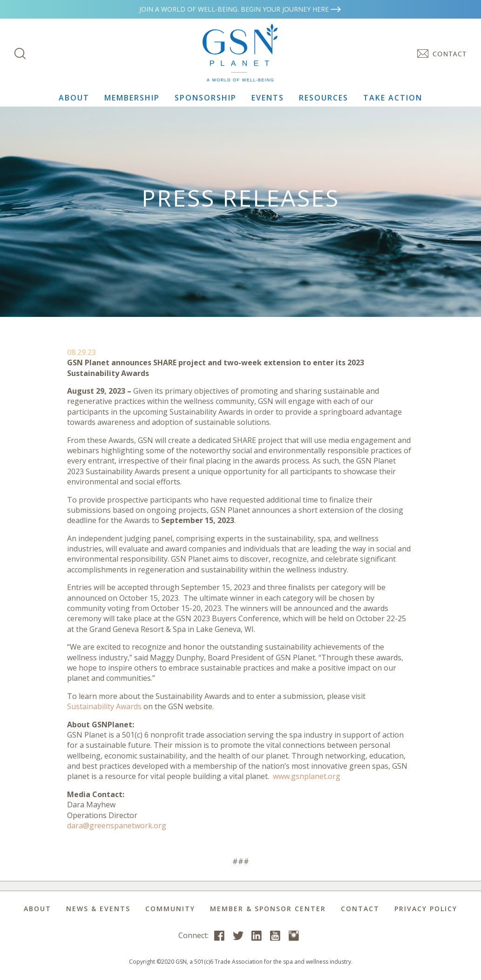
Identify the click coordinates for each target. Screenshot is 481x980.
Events (268, 98)
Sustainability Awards (104, 706)
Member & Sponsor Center (268, 909)
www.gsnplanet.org (307, 776)
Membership (132, 98)
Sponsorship (206, 98)
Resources (324, 98)
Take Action (393, 98)
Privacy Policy (426, 909)
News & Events (98, 909)
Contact (360, 909)
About (74, 98)
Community (170, 909)
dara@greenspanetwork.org (117, 826)
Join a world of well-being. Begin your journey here (241, 9)
